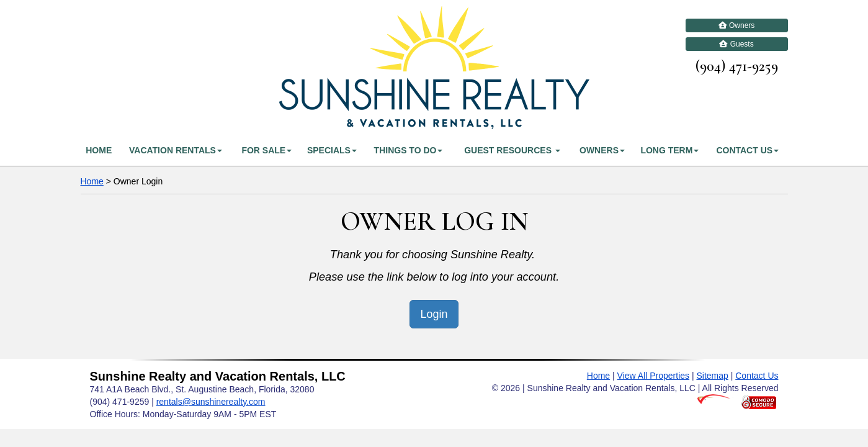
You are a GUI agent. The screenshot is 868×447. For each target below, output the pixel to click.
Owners (737, 25)
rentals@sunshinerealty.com (211, 402)
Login (434, 314)
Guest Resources (512, 150)
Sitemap (712, 376)
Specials (332, 150)
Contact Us (747, 150)
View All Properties (653, 376)
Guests (736, 44)
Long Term (669, 150)
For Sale (266, 150)
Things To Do (409, 150)
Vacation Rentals (176, 150)
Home (99, 150)
